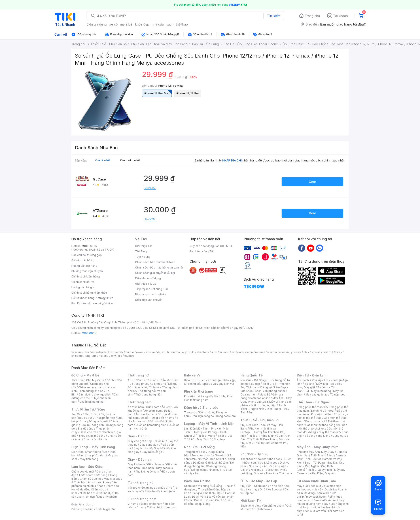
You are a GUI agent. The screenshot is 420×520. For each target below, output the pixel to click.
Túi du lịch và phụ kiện (206, 380)
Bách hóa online (260, 398)
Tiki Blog (141, 251)
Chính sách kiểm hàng (86, 276)
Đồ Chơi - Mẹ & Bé (85, 375)
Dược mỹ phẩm (107, 497)
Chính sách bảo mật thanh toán (155, 262)
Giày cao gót (136, 441)
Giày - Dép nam (140, 459)
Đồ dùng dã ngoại (323, 411)
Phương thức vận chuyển (87, 271)
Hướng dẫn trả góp (83, 287)
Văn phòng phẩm (273, 506)
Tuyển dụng (143, 257)
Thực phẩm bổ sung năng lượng (323, 434)
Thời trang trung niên (149, 394)
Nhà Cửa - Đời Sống (199, 447)
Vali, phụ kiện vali (224, 384)
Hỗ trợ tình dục (104, 493)
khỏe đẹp (142, 24)
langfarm (91, 356)
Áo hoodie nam (145, 414)
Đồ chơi (111, 380)
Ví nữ (169, 488)
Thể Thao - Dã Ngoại (313, 402)
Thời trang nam (140, 402)
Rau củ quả (85, 418)
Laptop (220, 439)
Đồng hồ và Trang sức (201, 407)
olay (306, 352)
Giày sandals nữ (150, 445)
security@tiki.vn (103, 303)
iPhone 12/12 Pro (188, 93)
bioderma (173, 352)
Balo (187, 380)
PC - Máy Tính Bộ (202, 439)
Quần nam (153, 407)
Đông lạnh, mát (99, 421)
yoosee (296, 352)
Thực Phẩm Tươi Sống (88, 409)
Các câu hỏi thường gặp (87, 255)
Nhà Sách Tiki (251, 501)
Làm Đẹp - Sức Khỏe (87, 467)
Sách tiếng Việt (250, 506)
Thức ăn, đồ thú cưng (92, 436)
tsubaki (129, 356)
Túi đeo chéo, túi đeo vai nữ (146, 488)
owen (140, 352)
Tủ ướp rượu (338, 394)
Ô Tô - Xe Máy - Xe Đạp (259, 481)
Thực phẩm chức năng (93, 475)
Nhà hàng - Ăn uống (262, 466)
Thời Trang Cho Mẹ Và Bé (88, 380)
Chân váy (155, 387)
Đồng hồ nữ (207, 412)
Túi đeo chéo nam (150, 504)
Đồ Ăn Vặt (198, 497)
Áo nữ (131, 380)
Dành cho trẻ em (90, 432)
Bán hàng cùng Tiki (202, 251)
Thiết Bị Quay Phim (320, 470)
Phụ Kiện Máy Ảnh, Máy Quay (316, 452)
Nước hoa (86, 493)
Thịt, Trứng (91, 414)
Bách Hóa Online (197, 481)
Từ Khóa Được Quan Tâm (316, 481)
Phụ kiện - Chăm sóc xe (256, 486)
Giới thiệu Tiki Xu (146, 284)
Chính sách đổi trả (83, 282)
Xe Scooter (275, 489)
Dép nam (148, 468)
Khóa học (274, 459)
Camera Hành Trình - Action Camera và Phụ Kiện (321, 459)
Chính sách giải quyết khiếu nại (155, 273)
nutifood (237, 352)
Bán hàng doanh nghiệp (150, 294)
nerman (260, 352)
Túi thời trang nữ (141, 483)
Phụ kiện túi (168, 491)
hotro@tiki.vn (105, 298)
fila (120, 356)
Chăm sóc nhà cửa (96, 439)
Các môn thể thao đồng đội (322, 425)
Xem (312, 182)
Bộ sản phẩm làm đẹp (95, 495)
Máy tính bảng (89, 459)
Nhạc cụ (214, 470)
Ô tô (262, 489)
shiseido (77, 356)
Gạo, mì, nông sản (92, 425)
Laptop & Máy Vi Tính (271, 402)
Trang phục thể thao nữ (312, 407)
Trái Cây (77, 414)
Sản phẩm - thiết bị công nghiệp (266, 403)
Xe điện (278, 486)
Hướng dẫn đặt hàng (84, 266)
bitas (339, 352)
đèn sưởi (316, 486)
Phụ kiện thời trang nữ (198, 396)
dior (86, 352)
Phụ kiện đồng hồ (203, 416)
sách (170, 24)
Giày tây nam (156, 464)
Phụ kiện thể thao (322, 414)
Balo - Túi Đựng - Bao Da (321, 463)
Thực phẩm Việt (105, 418)
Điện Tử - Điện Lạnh (312, 375)
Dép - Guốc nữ (156, 441)
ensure (150, 352)
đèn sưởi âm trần (315, 511)
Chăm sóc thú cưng (197, 486)
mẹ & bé (126, 24)
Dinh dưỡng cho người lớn (95, 394)
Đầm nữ (142, 380)
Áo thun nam (136, 407)
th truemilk (116, 352)
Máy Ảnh (331, 473)
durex (161, 352)
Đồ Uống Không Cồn (207, 500)
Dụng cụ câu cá (315, 421)
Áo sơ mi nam (153, 411)
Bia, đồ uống (86, 429)
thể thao (182, 24)
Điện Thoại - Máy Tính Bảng (93, 447)
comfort (328, 352)
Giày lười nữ (161, 448)
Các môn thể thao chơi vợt (322, 427)
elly (184, 352)
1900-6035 (90, 246)
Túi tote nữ (152, 491)
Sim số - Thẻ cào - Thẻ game (273, 473)
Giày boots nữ (143, 448)
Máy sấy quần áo (317, 394)
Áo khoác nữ (158, 384)
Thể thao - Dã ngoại (259, 387)
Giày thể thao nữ (329, 432)
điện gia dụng (97, 24)
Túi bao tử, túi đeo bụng (162, 507)
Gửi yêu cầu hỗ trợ (83, 260)
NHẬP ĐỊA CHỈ (232, 160)
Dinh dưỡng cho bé (91, 391)
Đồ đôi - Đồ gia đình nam (157, 418)
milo (192, 352)
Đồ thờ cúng (199, 470)
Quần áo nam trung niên (151, 425)
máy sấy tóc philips (325, 489)
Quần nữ (155, 380)
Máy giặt (310, 387)
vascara (76, 352)
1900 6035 (89, 333)
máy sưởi (303, 486)
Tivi (306, 391)
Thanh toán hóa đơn (253, 459)
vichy (112, 356)
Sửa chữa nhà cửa (203, 455)
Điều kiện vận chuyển (149, 300)
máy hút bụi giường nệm (320, 502)
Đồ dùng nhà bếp (82, 509)
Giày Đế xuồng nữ (153, 452)
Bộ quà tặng (203, 504)
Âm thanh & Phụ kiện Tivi (313, 380)
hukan (103, 356)
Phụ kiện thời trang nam (208, 398)
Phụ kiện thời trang (199, 391)
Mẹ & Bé (265, 394)
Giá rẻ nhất (103, 160)
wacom (272, 352)
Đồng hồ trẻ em (226, 416)
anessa (284, 352)
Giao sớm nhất (130, 160)
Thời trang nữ (138, 375)
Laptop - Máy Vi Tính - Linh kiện (209, 424)
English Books (263, 509)
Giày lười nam (136, 464)
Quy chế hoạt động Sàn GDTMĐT (211, 246)
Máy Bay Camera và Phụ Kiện (321, 472)
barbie (130, 352)
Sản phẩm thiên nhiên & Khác (94, 484)
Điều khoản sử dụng (148, 278)
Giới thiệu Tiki (144, 246)
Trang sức (191, 412)
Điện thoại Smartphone (86, 452)
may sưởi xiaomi (317, 497)
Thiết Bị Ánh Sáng (322, 455)
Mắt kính (219, 396)
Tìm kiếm (274, 16)
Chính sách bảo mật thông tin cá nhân (159, 268)
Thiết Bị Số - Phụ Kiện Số (259, 420)
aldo (214, 352)
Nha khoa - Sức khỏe (264, 470)
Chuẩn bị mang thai (92, 402)
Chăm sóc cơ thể (91, 479)
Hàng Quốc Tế (251, 375)
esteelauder (99, 352)
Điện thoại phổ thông (92, 455)
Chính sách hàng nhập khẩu (89, 293)
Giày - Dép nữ (139, 436)
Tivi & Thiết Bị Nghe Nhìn (263, 407)
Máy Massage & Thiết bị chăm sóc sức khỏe (97, 480)
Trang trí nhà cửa (195, 452)
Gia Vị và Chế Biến (203, 493)
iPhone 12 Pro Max (158, 92)
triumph (224, 352)
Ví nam (132, 504)
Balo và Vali (193, 375)
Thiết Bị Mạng (206, 436)
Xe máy (252, 489)
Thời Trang (275, 380)
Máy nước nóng (321, 391)
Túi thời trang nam (142, 499)
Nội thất (203, 459)
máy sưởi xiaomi (326, 500)
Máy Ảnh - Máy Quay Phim (318, 447)
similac (316, 352)
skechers (203, 352)
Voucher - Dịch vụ (254, 454)
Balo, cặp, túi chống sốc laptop (210, 382)
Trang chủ (312, 16)
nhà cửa (158, 24)
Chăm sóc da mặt (83, 472)
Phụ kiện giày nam (147, 472)
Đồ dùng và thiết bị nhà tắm (210, 463)
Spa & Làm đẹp (268, 463)
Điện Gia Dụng (82, 504)
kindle (249, 352)
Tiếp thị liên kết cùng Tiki (151, 289)
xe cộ (113, 24)
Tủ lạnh (309, 384)
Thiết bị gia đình (106, 509)
